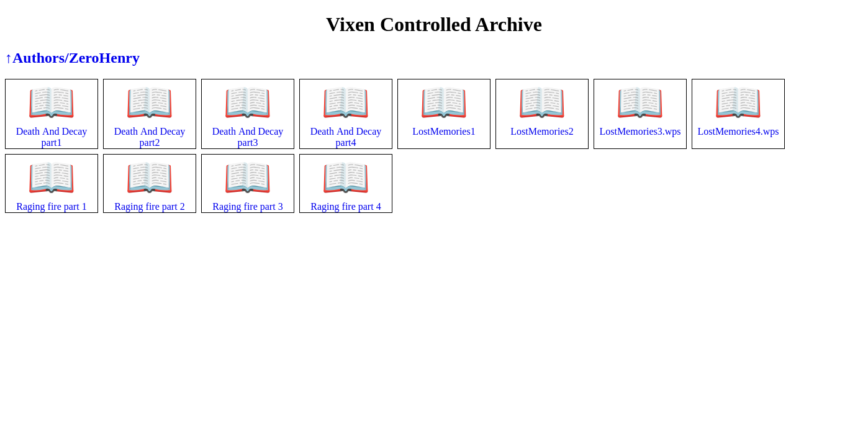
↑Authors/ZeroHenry (72, 58)
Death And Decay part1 (52, 128)
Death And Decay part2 (150, 128)
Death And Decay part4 (346, 128)
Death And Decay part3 (248, 128)
